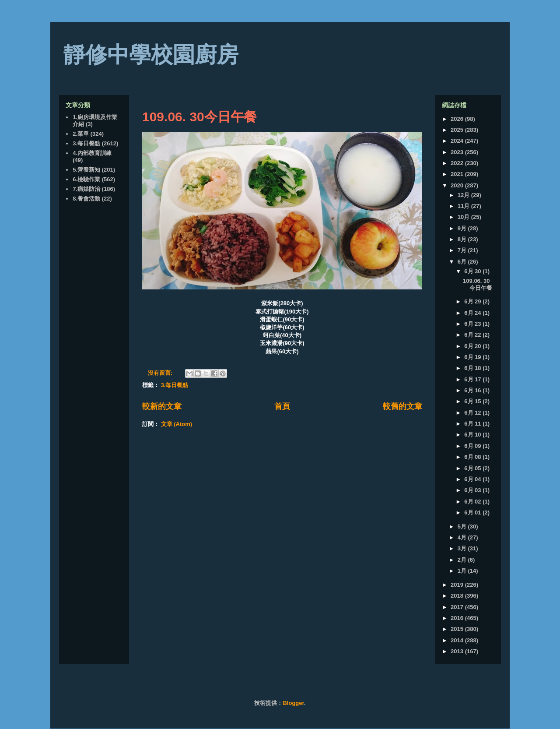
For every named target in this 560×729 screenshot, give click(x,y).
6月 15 (473, 401)
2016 (458, 618)
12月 (464, 195)
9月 (463, 228)
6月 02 (473, 502)
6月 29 (473, 301)
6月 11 (473, 424)
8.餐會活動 (86, 199)
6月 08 (473, 457)
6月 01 (473, 512)
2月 (463, 560)
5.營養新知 (86, 170)
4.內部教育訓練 (92, 153)
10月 (464, 217)
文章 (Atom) (177, 424)
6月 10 (473, 435)
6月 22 (473, 335)
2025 (458, 130)
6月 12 (473, 413)
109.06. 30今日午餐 (199, 117)
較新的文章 (162, 406)
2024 (458, 141)
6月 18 (473, 368)
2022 (458, 163)
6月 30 (473, 271)
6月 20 (473, 346)
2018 (458, 596)
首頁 (282, 406)
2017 (458, 607)
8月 (463, 239)
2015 (458, 629)
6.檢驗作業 (86, 179)
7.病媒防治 (86, 189)
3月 (463, 548)
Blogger (293, 703)
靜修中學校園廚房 (151, 55)
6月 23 (473, 324)
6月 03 (473, 490)
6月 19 (473, 357)
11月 (464, 206)
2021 (458, 174)
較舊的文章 (402, 406)
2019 (458, 585)
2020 (458, 185)
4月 (463, 537)
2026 (458, 119)
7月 (463, 250)
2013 (458, 651)
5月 (463, 526)
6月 (463, 262)
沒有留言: (161, 373)
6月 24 (473, 313)
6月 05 (473, 468)
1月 (463, 571)
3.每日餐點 (175, 385)
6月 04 (473, 479)
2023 (458, 152)
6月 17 (473, 379)
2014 (458, 640)
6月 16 (473, 390)
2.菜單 (81, 134)
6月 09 (473, 446)
